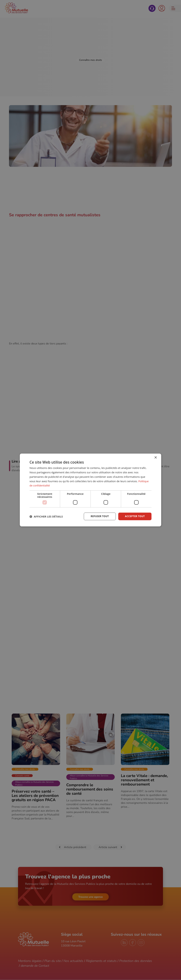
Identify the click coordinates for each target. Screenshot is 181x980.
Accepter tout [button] (135, 516)
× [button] (155, 458)
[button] (46, 516)
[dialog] (90, 490)
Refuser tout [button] (99, 516)
